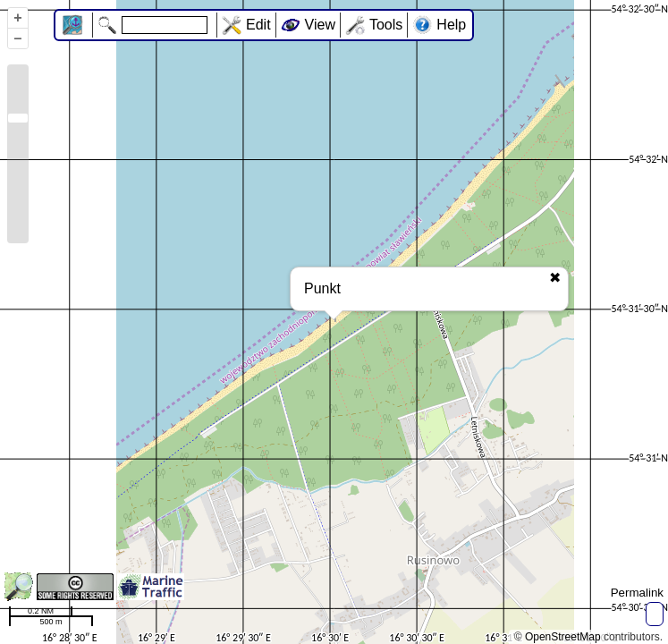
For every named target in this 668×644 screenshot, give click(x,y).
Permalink (637, 593)
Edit (258, 25)
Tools (386, 25)
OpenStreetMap (563, 637)
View (320, 25)
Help (451, 25)
